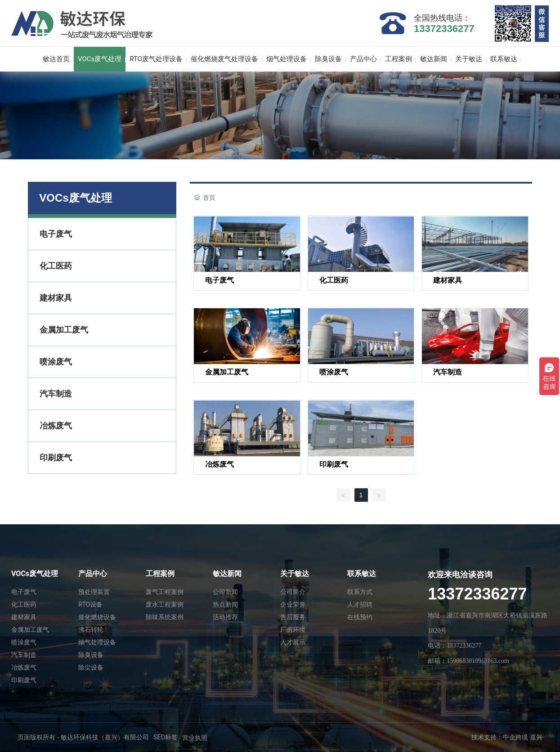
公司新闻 (225, 592)
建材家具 (448, 280)
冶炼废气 (220, 464)
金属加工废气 (227, 372)
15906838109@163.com (478, 661)
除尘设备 (91, 667)
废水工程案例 (165, 604)
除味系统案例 (165, 617)
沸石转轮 (91, 630)
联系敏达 (362, 574)
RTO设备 (90, 604)
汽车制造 (448, 372)
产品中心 (93, 574)
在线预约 (360, 617)
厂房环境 (293, 630)
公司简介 (293, 592)
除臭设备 (91, 655)
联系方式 (360, 592)
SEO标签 (166, 737)
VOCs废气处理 (35, 574)
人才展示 (293, 642)
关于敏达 (295, 574)
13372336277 (444, 29)
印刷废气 (334, 464)
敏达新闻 (227, 574)
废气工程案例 (165, 592)
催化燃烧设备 (97, 617)
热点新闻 (225, 604)
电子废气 (220, 280)
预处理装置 (94, 592)
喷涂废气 (334, 372)
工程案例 (160, 574)
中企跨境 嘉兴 (523, 737)
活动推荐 (225, 617)
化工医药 (334, 280)
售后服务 (293, 617)
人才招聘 (360, 604)
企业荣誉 (293, 604)
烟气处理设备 (97, 642)
